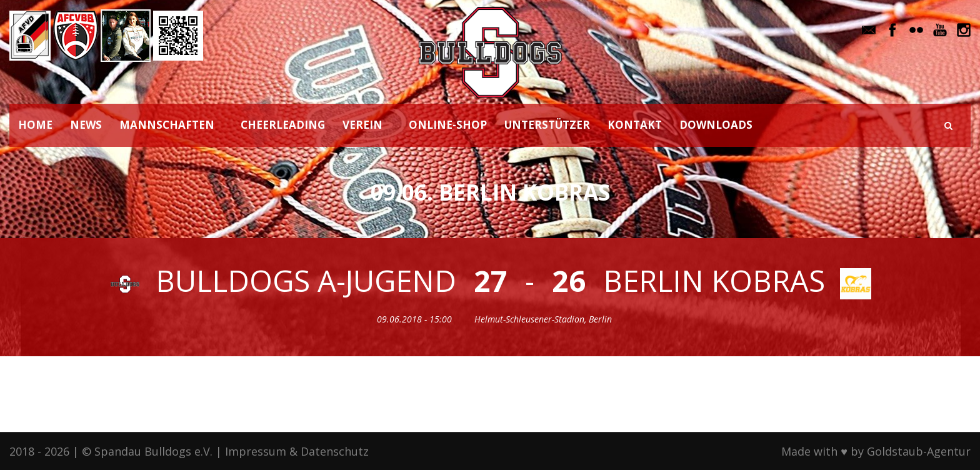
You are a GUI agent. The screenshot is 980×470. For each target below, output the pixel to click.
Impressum (256, 451)
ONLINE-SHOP (448, 125)
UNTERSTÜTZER (547, 125)
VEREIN (362, 125)
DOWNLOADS (716, 125)
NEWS (86, 125)
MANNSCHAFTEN (167, 125)
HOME (35, 125)
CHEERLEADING (283, 125)
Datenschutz (335, 451)
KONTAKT (635, 125)
